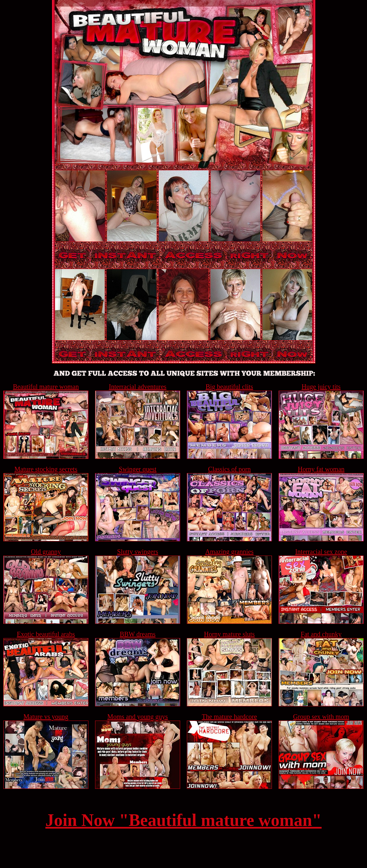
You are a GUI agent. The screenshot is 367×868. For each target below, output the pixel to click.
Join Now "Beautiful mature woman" (183, 820)
